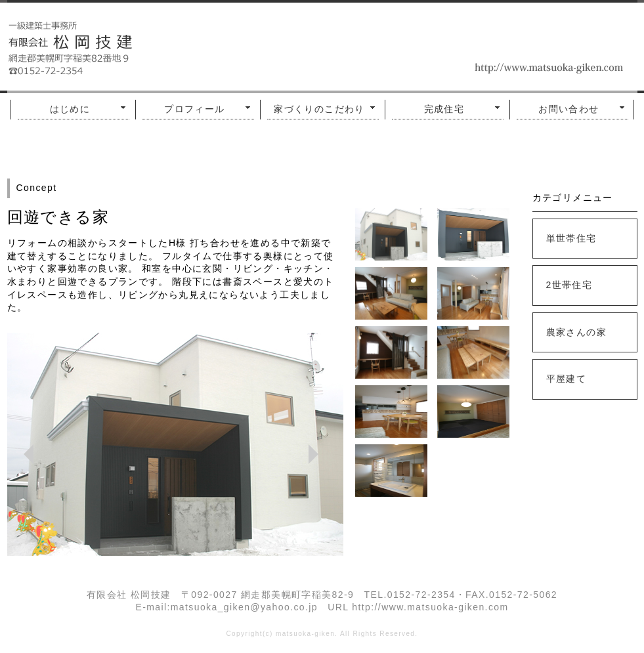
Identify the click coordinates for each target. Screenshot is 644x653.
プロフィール (194, 109)
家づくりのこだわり (319, 109)
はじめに (70, 109)
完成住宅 (444, 109)
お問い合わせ (569, 109)
